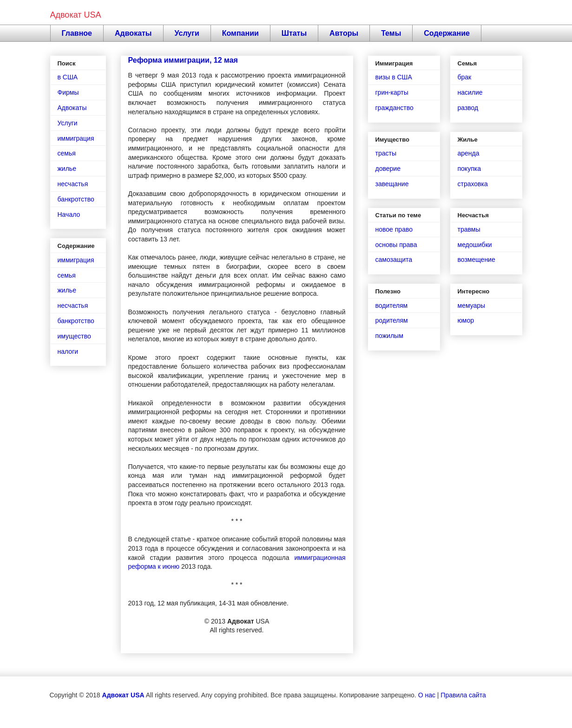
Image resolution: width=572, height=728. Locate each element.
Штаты (294, 33)
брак (465, 77)
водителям (392, 305)
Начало (69, 214)
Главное (77, 33)
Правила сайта (463, 695)
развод (468, 108)
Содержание (447, 33)
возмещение (477, 260)
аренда (469, 153)
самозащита (394, 260)
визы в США (394, 77)
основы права (396, 245)
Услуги (187, 33)
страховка (473, 184)
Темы (391, 33)
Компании (240, 33)
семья (67, 153)
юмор (466, 320)
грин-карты (392, 92)
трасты (386, 153)
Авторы (344, 33)
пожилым (389, 336)
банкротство (76, 199)
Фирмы (68, 92)
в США (68, 77)
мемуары (472, 305)
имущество (74, 336)
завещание (392, 184)
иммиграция (76, 138)
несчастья (73, 184)
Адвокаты (133, 33)
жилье (67, 169)
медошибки (475, 245)
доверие (388, 169)
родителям (392, 320)
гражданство (394, 108)
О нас (427, 695)
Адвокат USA (76, 15)
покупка (469, 169)
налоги (68, 351)
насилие (470, 92)
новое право (394, 229)
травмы (469, 229)
